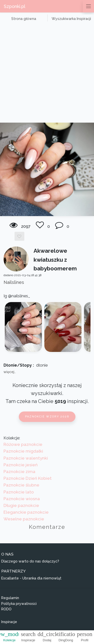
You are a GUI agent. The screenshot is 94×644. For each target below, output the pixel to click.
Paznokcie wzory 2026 (47, 417)
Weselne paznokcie (24, 519)
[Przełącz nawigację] (88, 6)
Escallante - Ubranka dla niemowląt (31, 578)
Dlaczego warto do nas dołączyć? (30, 561)
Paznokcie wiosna (22, 499)
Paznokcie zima (19, 472)
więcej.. (10, 372)
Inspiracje (9, 622)
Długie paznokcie (21, 505)
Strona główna (24, 19)
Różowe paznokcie (23, 444)
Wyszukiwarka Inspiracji (71, 19)
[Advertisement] (47, 73)
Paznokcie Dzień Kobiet (28, 478)
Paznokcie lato (19, 492)
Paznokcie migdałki (23, 451)
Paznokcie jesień (21, 465)
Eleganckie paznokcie (26, 512)
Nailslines (14, 282)
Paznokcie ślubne (21, 485)
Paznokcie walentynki (26, 458)
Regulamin (10, 598)
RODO (6, 609)
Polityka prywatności (19, 604)
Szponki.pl (15, 6)
